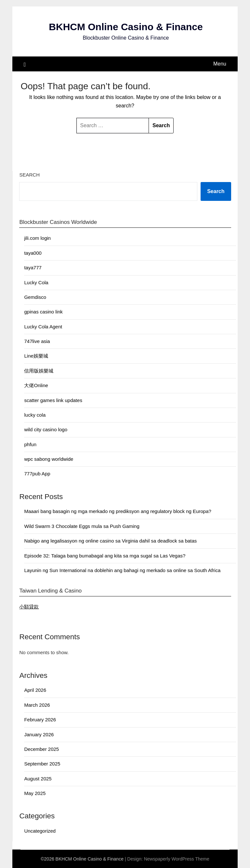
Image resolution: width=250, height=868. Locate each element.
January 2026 (39, 734)
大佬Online (36, 385)
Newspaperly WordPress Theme (177, 859)
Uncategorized (40, 831)
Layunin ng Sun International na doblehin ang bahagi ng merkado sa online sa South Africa (122, 570)
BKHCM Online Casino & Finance (126, 27)
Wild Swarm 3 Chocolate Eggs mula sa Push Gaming (82, 526)
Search (29, 175)
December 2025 (41, 749)
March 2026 (37, 705)
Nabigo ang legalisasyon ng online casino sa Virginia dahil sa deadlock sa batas (110, 541)
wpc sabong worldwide (49, 459)
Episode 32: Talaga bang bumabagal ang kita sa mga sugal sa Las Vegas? (105, 556)
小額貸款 (29, 607)
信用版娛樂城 (39, 371)
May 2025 (35, 793)
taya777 (33, 268)
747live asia (37, 341)
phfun (30, 444)
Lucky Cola (36, 282)
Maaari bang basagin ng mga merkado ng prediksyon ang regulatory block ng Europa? (118, 511)
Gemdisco (35, 297)
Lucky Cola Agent (43, 327)
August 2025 (38, 779)
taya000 (33, 253)
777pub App (37, 474)
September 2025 (42, 764)
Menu (220, 64)
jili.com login (37, 238)
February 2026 (40, 720)
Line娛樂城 (36, 356)
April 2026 (35, 690)
